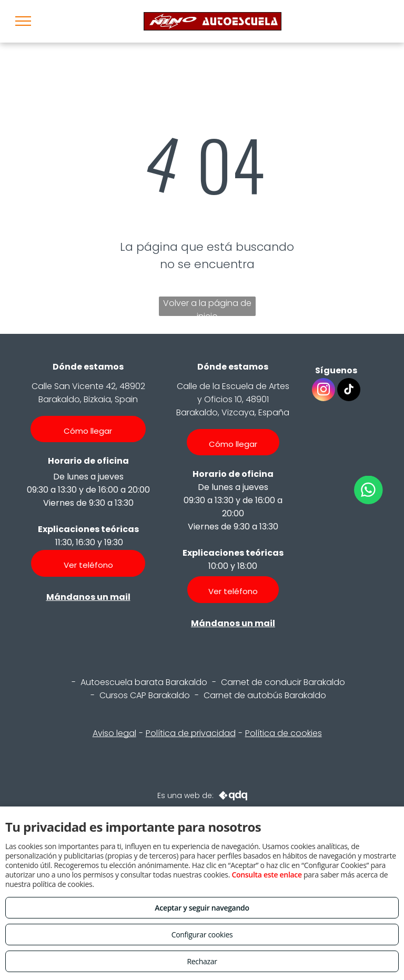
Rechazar (202, 961)
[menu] (23, 21)
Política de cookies (284, 733)
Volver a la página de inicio (207, 307)
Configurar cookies (202, 935)
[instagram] (324, 391)
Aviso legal (114, 733)
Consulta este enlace (266, 875)
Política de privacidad (191, 733)
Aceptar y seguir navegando (202, 908)
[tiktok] (349, 391)
